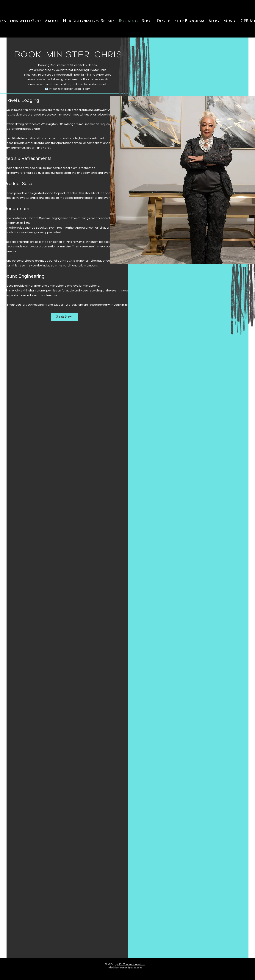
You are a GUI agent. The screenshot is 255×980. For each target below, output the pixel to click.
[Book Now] (64, 317)
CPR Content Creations (131, 964)
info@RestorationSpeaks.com (70, 89)
